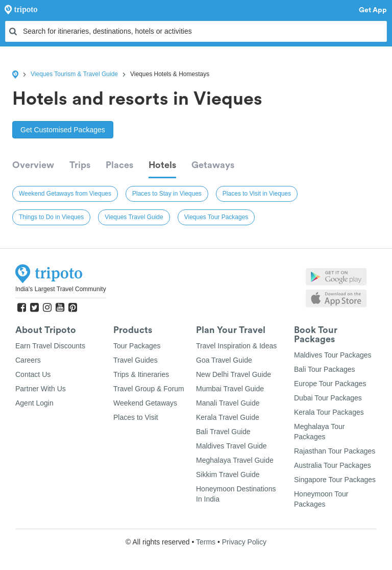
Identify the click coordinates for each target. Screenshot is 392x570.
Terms (206, 542)
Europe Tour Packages (330, 384)
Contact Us (33, 374)
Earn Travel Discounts (50, 346)
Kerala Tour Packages (329, 412)
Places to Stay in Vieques (167, 194)
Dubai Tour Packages (328, 398)
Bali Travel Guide (223, 432)
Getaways (213, 165)
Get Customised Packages (63, 130)
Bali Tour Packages (325, 369)
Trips (80, 165)
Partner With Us (41, 389)
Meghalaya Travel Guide (235, 460)
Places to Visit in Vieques (257, 194)
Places (119, 165)
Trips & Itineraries (141, 374)
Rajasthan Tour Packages (335, 451)
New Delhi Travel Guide (234, 374)
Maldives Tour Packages (333, 355)
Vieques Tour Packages (216, 217)
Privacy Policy (244, 542)
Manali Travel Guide (228, 403)
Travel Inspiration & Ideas (236, 346)
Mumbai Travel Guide (230, 389)
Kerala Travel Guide (228, 417)
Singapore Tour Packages (335, 480)
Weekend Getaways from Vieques (65, 194)
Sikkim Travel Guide (228, 474)
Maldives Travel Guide (231, 446)
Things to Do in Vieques (51, 217)
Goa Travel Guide (224, 360)
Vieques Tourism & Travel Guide (74, 74)
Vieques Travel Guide (134, 217)
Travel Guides (136, 360)
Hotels (162, 165)
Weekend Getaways (145, 403)
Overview (33, 165)
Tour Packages (137, 346)
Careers (28, 360)
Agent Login (34, 403)
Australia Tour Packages (333, 465)
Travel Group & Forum (149, 389)
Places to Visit (136, 417)
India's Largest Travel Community (61, 289)
